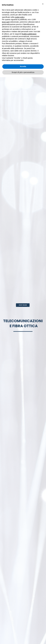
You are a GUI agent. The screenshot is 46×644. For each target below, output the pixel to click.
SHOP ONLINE (23, 305)
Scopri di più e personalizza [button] (23, 72)
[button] (43, 4)
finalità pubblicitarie (29, 34)
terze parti (6, 22)
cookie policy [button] (20, 17)
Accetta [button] (23, 66)
